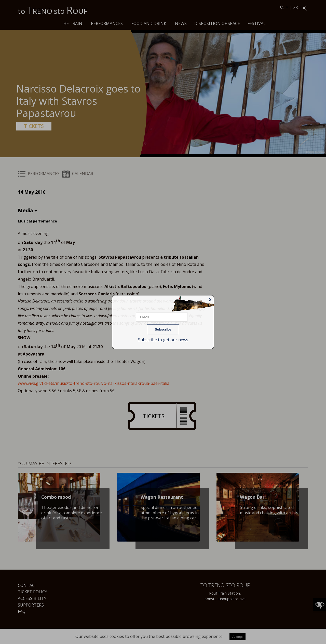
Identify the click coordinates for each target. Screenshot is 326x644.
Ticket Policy (32, 592)
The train (71, 23)
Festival (257, 23)
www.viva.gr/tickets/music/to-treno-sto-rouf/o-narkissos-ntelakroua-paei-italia (94, 383)
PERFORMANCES (107, 23)
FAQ (22, 611)
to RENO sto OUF (53, 10)
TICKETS (34, 126)
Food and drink (149, 23)
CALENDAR (78, 174)
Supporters (31, 605)
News (181, 23)
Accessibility (32, 598)
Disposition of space (217, 23)
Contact (28, 585)
